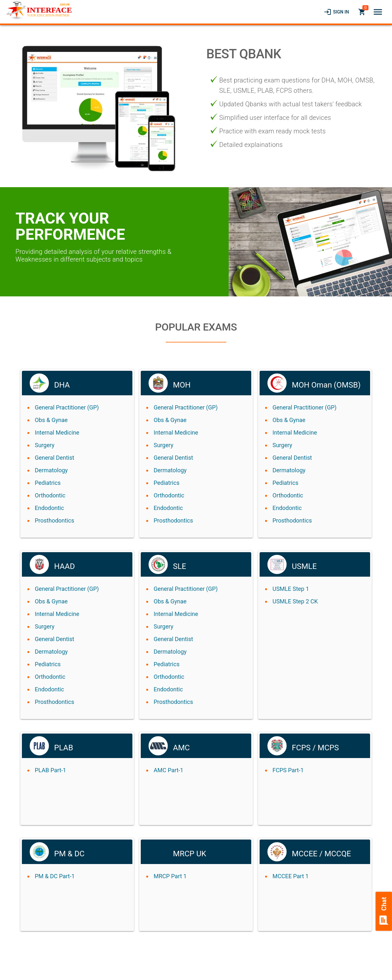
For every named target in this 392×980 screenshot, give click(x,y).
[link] (336, 12)
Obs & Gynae (51, 420)
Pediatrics (48, 483)
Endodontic (49, 508)
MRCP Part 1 (170, 876)
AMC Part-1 (168, 770)
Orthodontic (50, 495)
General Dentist (54, 458)
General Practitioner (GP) (67, 407)
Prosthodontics (54, 520)
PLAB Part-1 (50, 770)
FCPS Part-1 (288, 770)
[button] (378, 12)
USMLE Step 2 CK (295, 601)
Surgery (45, 445)
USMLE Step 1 (291, 589)
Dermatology (51, 470)
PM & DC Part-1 (55, 876)
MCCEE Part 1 (291, 876)
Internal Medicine (57, 432)
